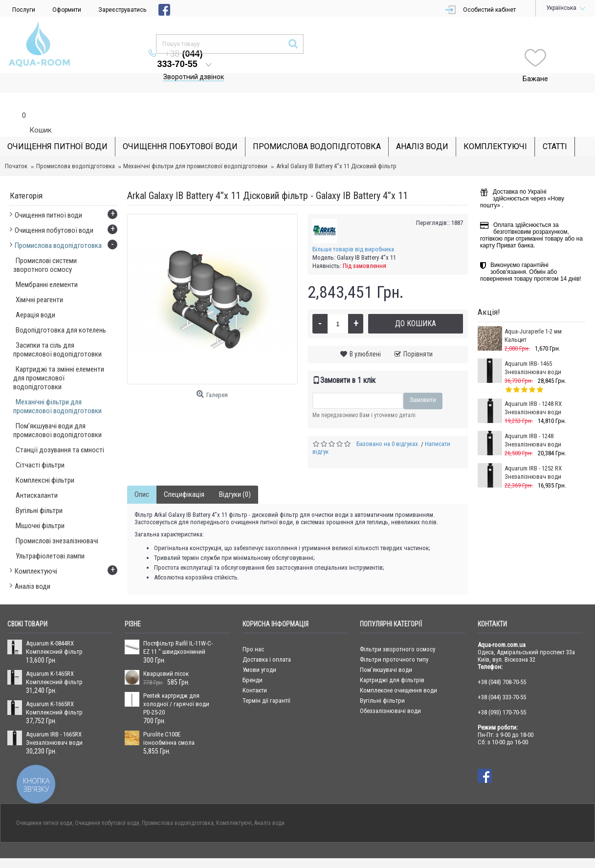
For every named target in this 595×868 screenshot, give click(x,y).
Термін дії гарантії (266, 681)
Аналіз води (269, 803)
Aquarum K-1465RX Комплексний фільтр (54, 658)
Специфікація (184, 475)
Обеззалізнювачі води (390, 691)
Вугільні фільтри (382, 681)
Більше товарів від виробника (353, 230)
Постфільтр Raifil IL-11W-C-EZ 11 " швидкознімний (178, 628)
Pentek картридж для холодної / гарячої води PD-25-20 (176, 684)
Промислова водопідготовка (76, 146)
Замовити (423, 380)
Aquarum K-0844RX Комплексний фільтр (54, 628)
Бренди (253, 660)
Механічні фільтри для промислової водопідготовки (195, 146)
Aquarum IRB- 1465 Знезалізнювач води (533, 348)
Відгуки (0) (235, 475)
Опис (142, 475)
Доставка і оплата (267, 640)
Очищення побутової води (107, 803)
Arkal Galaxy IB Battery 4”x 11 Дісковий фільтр (336, 146)
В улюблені (365, 334)
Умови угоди (259, 650)
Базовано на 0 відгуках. (388, 424)
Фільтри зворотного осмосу (397, 630)
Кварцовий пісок (166, 654)
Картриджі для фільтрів (392, 660)
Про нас (253, 630)
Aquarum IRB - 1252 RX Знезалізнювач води (533, 453)
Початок (16, 146)
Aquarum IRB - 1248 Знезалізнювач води (533, 421)
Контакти (255, 671)
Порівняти (418, 334)
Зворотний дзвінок (301, 57)
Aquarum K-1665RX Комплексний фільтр (54, 689)
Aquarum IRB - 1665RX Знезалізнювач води (54, 719)
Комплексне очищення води (398, 671)
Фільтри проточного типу (394, 640)
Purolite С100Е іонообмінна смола (169, 719)
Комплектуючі (234, 803)
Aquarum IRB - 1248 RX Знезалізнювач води (533, 388)
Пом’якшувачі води (386, 650)
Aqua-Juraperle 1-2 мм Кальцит (533, 316)
